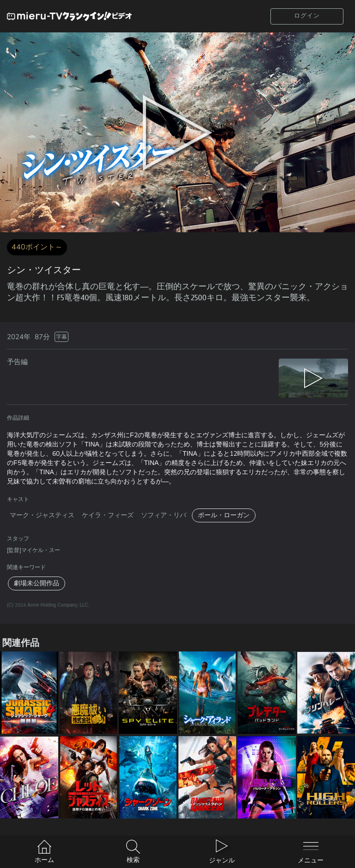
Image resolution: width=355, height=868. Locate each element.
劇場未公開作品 (37, 583)
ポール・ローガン (224, 515)
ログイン (307, 16)
